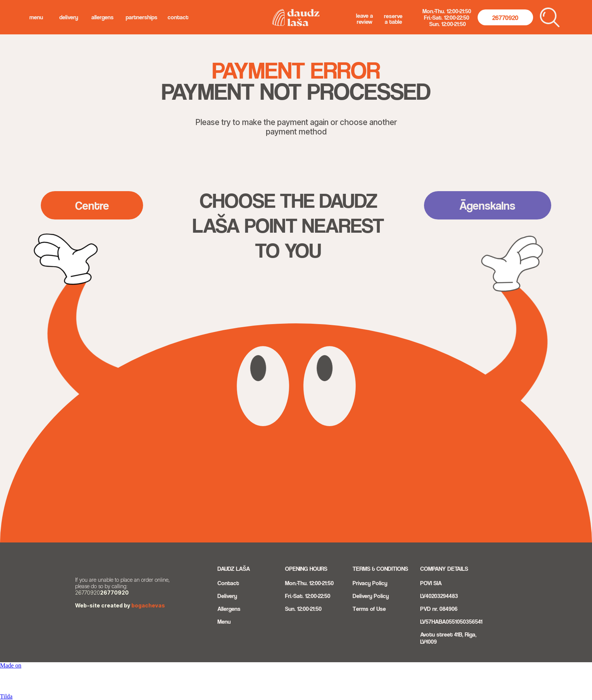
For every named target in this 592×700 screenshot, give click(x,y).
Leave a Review (365, 19)
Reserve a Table (393, 19)
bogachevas (148, 605)
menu (36, 17)
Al (220, 609)
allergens (103, 17)
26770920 (114, 593)
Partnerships (142, 17)
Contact (178, 17)
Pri (356, 583)
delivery (69, 17)
